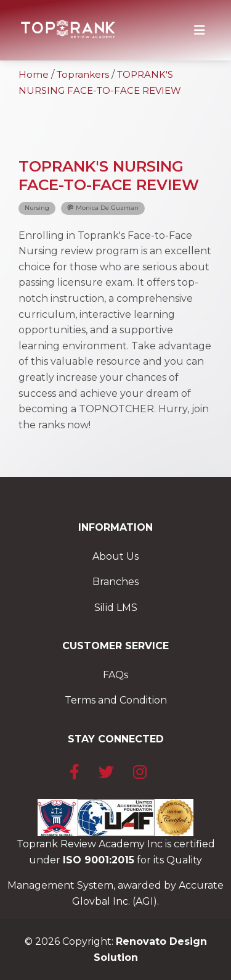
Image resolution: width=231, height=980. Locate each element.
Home (34, 74)
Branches (115, 582)
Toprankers (83, 74)
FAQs (115, 675)
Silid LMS (116, 608)
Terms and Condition (116, 700)
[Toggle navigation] (200, 30)
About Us (115, 556)
